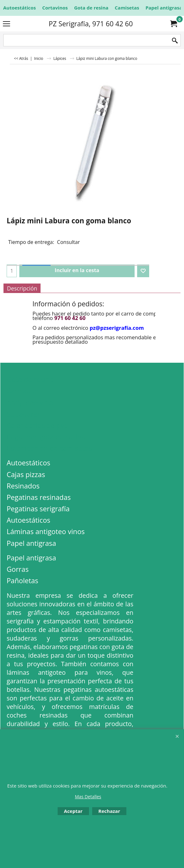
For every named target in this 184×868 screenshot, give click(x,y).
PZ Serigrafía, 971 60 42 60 (91, 24)
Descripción (22, 288)
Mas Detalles (88, 797)
